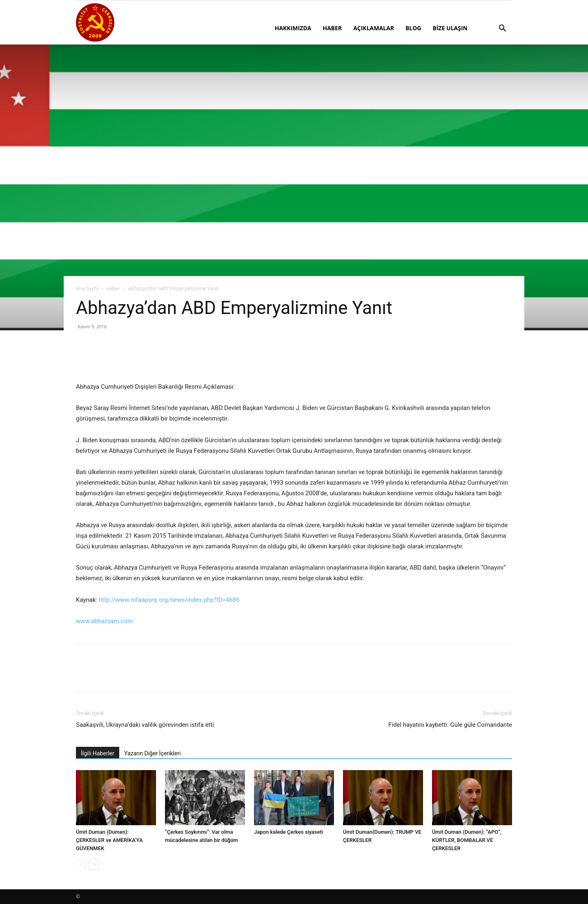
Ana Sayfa (87, 288)
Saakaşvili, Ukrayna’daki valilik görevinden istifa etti (145, 725)
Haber (113, 288)
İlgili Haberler (98, 753)
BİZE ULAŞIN (450, 28)
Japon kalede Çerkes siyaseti (288, 832)
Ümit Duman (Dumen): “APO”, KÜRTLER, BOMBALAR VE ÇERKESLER (467, 840)
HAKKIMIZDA (293, 28)
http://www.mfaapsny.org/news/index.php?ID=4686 (169, 600)
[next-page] (94, 865)
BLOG (413, 28)
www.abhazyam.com (104, 621)
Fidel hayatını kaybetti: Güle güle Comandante (450, 725)
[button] (502, 29)
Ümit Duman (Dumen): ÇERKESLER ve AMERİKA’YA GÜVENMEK (109, 840)
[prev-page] (81, 865)
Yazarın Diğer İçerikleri (152, 753)
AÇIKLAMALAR (374, 28)
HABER (332, 28)
